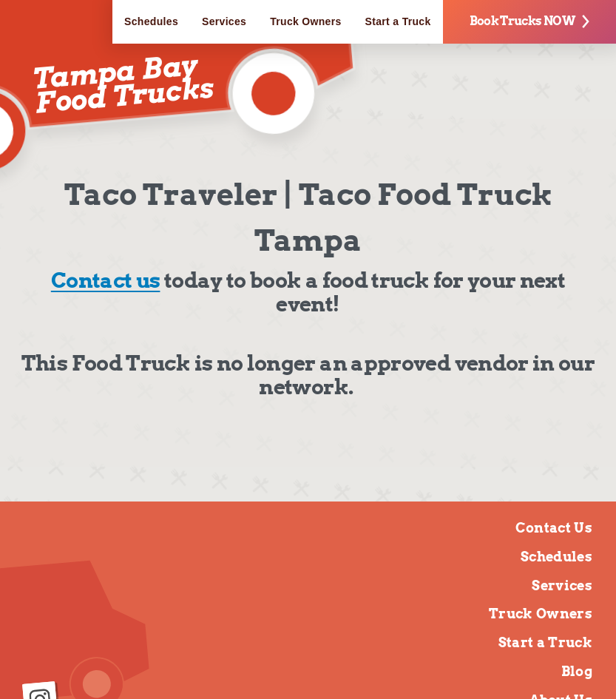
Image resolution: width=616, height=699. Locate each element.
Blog (577, 671)
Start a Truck (398, 21)
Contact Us (554, 528)
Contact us (106, 280)
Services (224, 21)
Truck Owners (305, 21)
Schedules (151, 21)
